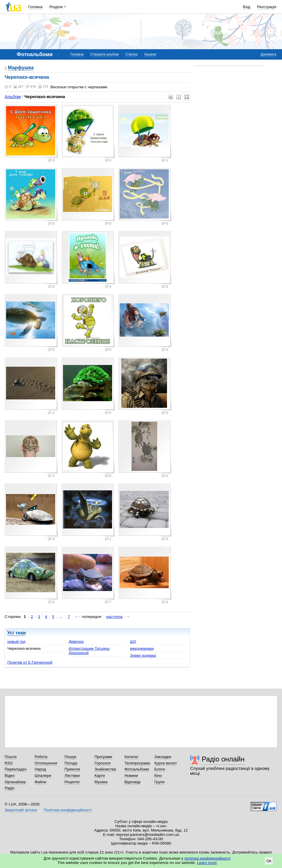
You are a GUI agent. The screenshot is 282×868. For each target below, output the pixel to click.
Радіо (10, 788)
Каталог (132, 757)
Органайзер (15, 782)
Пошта (11, 757)
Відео (10, 776)
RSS (9, 763)
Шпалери (43, 776)
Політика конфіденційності (68, 810)
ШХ (133, 642)
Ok (269, 861)
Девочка (76, 642)
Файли (41, 782)
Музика (101, 782)
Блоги (160, 769)
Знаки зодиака (143, 655)
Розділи (56, 7)
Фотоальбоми (137, 769)
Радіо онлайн (223, 759)
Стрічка (131, 54)
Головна (35, 7)
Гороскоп (103, 763)
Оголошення (46, 763)
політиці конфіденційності (207, 858)
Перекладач (15, 769)
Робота (41, 757)
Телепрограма (137, 763)
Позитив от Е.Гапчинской (30, 662)
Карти (100, 776)
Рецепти (72, 782)
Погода (71, 763)
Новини (131, 776)
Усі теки (16, 633)
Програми (103, 757)
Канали (150, 54)
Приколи (72, 769)
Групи (159, 782)
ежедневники (142, 648)
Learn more (207, 863)
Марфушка (21, 68)
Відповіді (133, 782)
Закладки (163, 757)
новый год (16, 642)
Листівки (72, 776)
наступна (114, 617)
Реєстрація (267, 7)
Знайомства (105, 769)
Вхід (247, 7)
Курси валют (166, 763)
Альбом (13, 97)
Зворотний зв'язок (21, 810)
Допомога (268, 54)
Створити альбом (105, 54)
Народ (40, 769)
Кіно (158, 776)
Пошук (70, 757)
